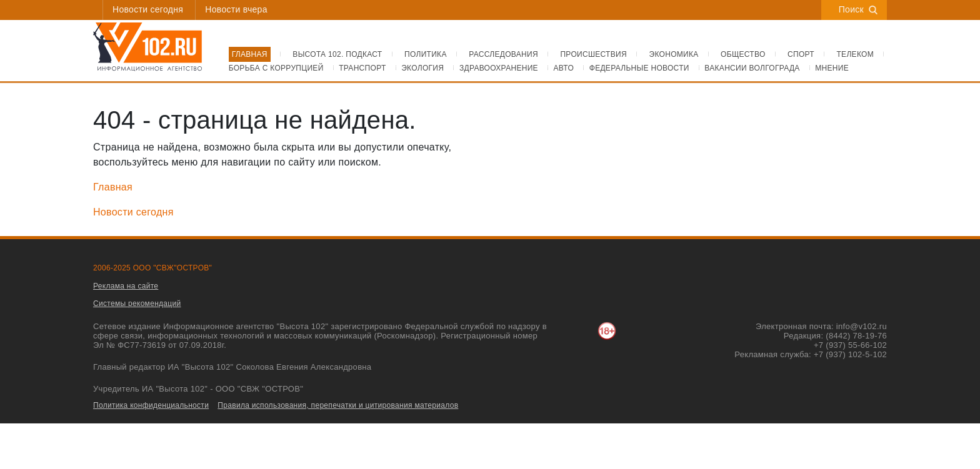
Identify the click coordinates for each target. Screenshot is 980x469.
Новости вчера (236, 9)
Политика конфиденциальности (151, 405)
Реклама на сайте (126, 286)
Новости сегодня (148, 9)
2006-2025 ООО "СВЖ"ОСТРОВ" (152, 268)
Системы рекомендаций (137, 304)
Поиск (858, 9)
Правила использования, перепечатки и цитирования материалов (338, 405)
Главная (113, 187)
